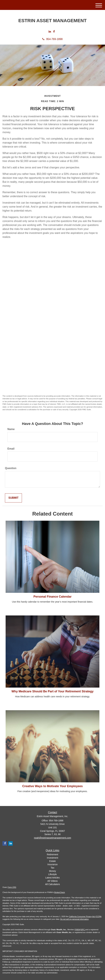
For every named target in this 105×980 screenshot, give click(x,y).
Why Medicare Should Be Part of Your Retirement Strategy (52, 691)
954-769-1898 (52, 39)
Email (11, 449)
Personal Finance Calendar (52, 597)
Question (11, 468)
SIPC (83, 930)
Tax (53, 868)
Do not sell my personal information (74, 919)
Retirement (52, 854)
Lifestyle (52, 874)
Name (11, 429)
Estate (53, 861)
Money (52, 871)
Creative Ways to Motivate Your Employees (52, 786)
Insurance (52, 864)
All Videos (52, 881)
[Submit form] (13, 498)
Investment (52, 858)
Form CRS (12, 887)
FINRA (77, 930)
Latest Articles (52, 878)
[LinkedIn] (50, 32)
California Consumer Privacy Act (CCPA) (85, 916)
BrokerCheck (60, 892)
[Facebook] (54, 32)
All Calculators (52, 884)
